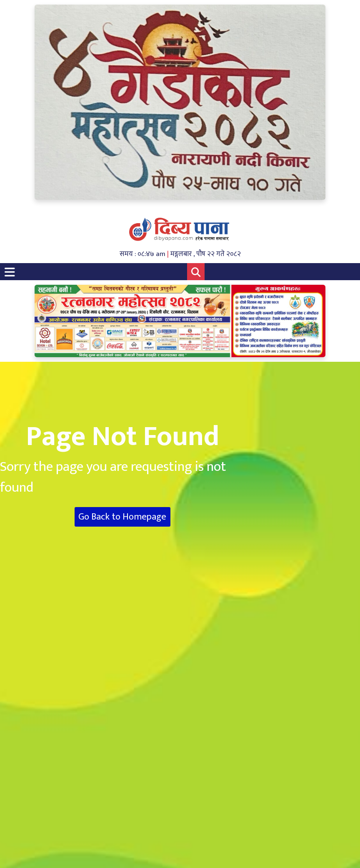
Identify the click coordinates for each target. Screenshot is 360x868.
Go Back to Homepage (122, 517)
